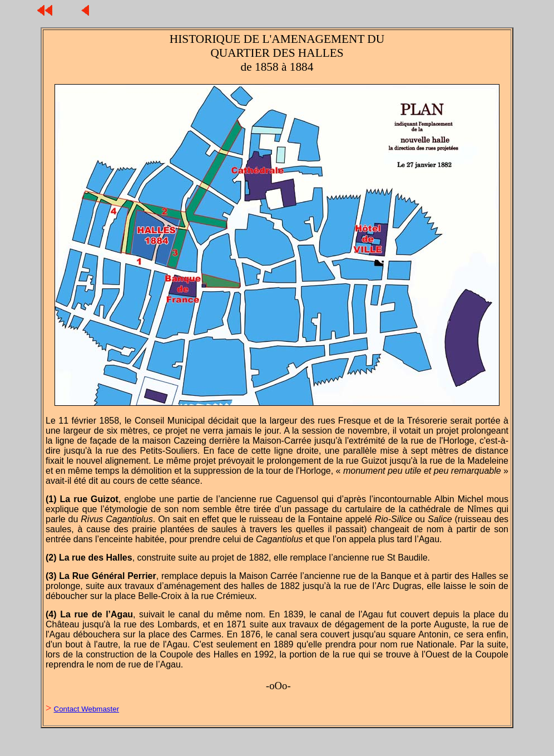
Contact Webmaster (87, 709)
